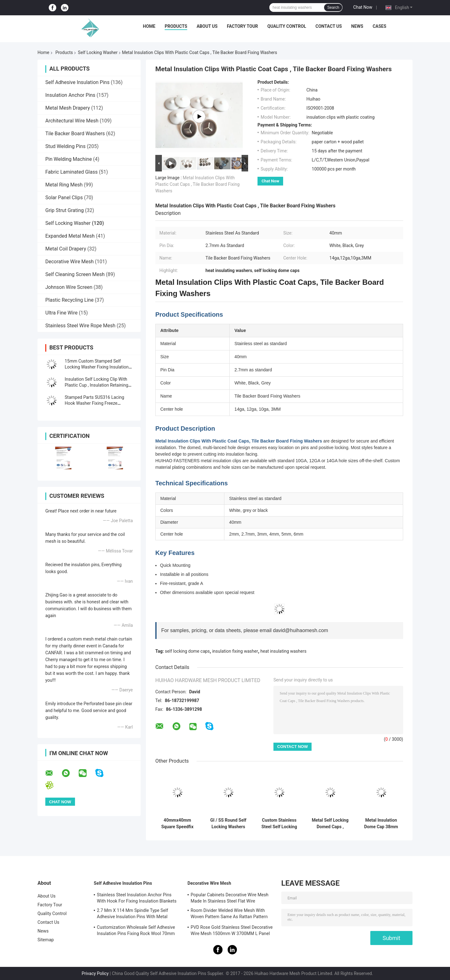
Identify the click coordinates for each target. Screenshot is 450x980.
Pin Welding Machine (69, 159)
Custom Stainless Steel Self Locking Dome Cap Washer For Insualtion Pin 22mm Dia (279, 824)
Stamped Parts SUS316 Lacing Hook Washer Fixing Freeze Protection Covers (94, 403)
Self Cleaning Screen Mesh (75, 274)
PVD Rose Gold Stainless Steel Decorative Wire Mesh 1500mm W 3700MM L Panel (232, 930)
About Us (207, 26)
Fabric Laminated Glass (71, 172)
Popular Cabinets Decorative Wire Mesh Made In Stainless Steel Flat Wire (230, 898)
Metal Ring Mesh (64, 185)
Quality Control (287, 26)
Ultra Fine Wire (61, 313)
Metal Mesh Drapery (68, 108)
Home (149, 26)
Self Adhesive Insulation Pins (77, 82)
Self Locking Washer (98, 52)
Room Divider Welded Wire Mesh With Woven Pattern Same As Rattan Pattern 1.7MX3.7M (229, 914)
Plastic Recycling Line (69, 300)
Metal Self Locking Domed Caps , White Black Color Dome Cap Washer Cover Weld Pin (330, 824)
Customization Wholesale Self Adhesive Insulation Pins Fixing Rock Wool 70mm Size (136, 931)
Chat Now (363, 7)
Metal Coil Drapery (66, 249)
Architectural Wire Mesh (72, 121)
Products (176, 26)
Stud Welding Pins (65, 146)
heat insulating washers (283, 651)
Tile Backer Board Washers (75, 134)
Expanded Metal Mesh (70, 236)
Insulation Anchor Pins (70, 95)
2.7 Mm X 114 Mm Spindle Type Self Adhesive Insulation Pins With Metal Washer (132, 914)
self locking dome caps (187, 651)
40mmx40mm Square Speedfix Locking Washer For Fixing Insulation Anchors (177, 824)
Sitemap (46, 940)
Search (333, 7)
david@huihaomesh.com (301, 630)
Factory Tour (242, 26)
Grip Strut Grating (65, 210)
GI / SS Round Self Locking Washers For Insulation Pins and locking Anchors (228, 824)
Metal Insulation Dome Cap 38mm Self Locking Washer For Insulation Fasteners (381, 824)
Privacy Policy (95, 973)
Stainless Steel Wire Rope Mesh (80, 326)
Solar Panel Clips (64, 198)
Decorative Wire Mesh (70, 262)
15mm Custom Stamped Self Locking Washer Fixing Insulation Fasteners (97, 367)
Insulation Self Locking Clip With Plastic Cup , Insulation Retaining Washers (96, 385)
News (357, 26)
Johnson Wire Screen (69, 287)
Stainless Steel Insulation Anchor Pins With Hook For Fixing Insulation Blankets (137, 898)
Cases (379, 26)
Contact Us (328, 26)
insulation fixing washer (235, 651)
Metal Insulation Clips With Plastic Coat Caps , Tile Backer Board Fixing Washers (197, 184)
